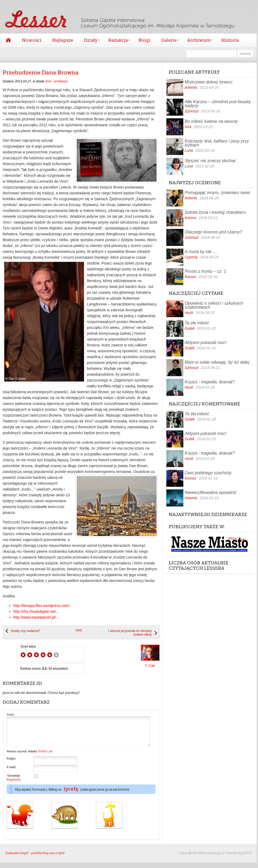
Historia (230, 40)
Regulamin (14, 785)
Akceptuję (14, 783)
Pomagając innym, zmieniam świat (217, 193)
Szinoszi (192, 111)
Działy (89, 41)
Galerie (167, 41)
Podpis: (11, 764)
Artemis (191, 87)
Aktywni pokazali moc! (206, 343)
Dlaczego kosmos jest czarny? (213, 232)
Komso (191, 218)
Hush (189, 313)
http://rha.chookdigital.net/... (36, 611)
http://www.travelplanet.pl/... (36, 617)
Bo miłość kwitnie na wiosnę (211, 121)
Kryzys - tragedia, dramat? (210, 382)
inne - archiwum (56, 81)
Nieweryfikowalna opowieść (211, 492)
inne (79, 630)
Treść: (11, 715)
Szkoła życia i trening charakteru (215, 212)
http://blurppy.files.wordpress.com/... (43, 606)
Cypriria (191, 257)
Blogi (144, 40)
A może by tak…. (201, 252)
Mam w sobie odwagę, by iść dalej (217, 362)
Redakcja (117, 41)
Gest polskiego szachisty (208, 473)
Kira (188, 127)
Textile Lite (45, 757)
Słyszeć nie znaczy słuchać (210, 161)
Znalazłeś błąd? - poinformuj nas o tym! (35, 859)
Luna (189, 150)
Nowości (32, 40)
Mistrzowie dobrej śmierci (209, 82)
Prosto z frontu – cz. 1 (205, 271)
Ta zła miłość (197, 323)
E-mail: (11, 773)
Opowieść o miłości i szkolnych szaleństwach (214, 305)
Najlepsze (63, 40)
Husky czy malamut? (26, 631)
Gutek (190, 328)
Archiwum (197, 41)
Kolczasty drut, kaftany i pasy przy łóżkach (217, 143)
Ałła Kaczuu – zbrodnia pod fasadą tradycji (217, 104)
